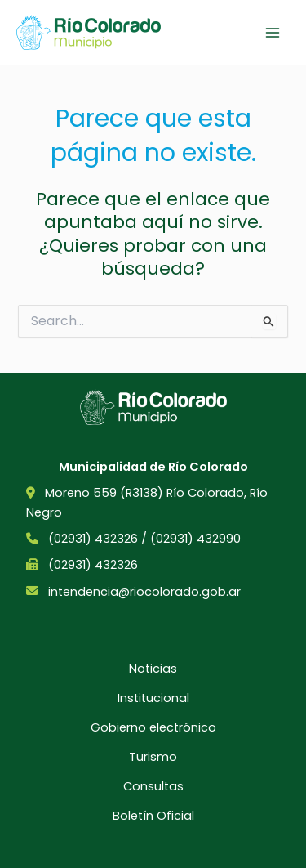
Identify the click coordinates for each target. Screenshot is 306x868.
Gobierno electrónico (153, 727)
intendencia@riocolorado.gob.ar (144, 592)
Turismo (153, 757)
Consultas (153, 786)
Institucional (153, 698)
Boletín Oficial (153, 816)
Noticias (153, 669)
